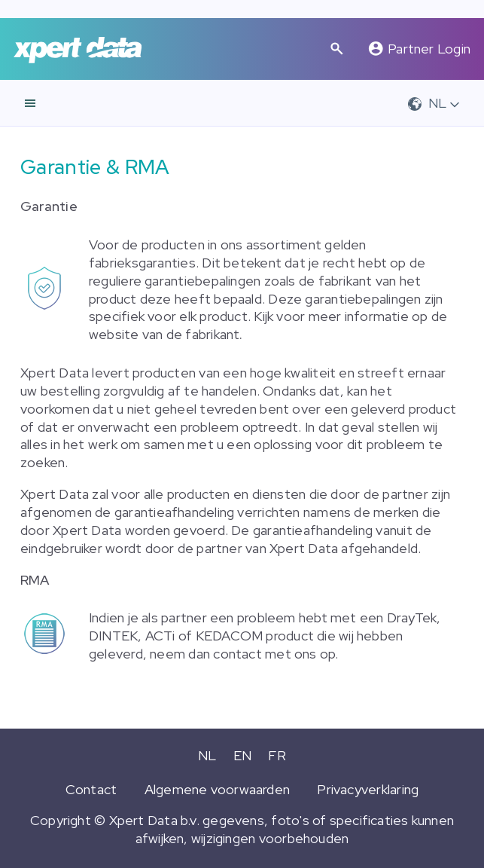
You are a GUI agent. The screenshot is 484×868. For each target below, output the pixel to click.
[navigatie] (30, 103)
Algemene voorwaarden (218, 789)
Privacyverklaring (368, 789)
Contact (91, 789)
